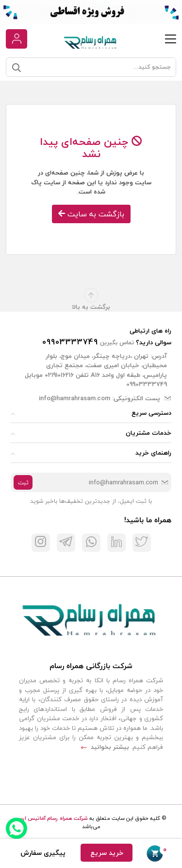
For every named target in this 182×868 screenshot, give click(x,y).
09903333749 (70, 342)
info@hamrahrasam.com (74, 398)
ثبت (23, 483)
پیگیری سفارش (43, 853)
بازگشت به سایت (91, 214)
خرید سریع (107, 853)
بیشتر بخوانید (105, 747)
